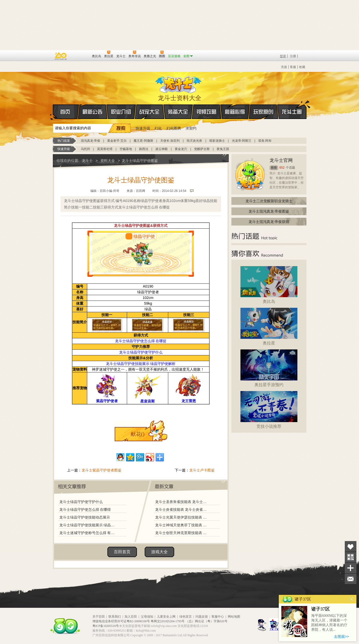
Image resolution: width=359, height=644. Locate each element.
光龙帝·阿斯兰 (242, 141)
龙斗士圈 (292, 107)
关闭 (352, 599)
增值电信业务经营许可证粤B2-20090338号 (121, 621)
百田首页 (122, 552)
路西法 (144, 149)
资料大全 (108, 161)
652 (282, 168)
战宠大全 (150, 112)
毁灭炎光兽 (194, 141)
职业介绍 (121, 112)
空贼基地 (126, 149)
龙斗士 (179, 83)
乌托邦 (85, 149)
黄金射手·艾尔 (117, 141)
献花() (138, 434)
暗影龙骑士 (217, 141)
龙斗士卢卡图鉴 (202, 470)
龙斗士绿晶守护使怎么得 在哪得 (85, 510)
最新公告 (93, 112)
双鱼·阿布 (265, 141)
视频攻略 (207, 112)
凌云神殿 (162, 149)
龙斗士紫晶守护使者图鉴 (101, 470)
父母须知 (147, 617)
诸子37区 (320, 609)
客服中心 (218, 617)
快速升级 (143, 128)
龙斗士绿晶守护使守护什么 (81, 502)
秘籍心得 (235, 112)
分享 (351, 568)
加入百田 (131, 617)
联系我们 (115, 617)
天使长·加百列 (170, 141)
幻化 (158, 128)
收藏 (302, 67)
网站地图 (234, 617)
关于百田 (99, 617)
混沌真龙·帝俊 (90, 141)
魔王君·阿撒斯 (143, 141)
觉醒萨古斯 (202, 149)
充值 (284, 67)
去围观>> (341, 636)
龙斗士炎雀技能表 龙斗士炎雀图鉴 (182, 510)
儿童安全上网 (166, 617)
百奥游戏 (61, 56)
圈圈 (274, 168)
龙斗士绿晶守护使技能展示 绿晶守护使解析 (88, 525)
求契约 (191, 128)
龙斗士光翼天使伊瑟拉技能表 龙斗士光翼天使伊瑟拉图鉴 (182, 517)
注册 (293, 56)
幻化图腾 (174, 128)
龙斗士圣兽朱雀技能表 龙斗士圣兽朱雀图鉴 (182, 502)
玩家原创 (263, 112)
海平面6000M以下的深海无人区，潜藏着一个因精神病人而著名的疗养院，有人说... (329, 623)
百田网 (80, 56)
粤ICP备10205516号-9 (107, 626)
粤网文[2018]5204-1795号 (168, 621)
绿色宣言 (186, 617)
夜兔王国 (223, 149)
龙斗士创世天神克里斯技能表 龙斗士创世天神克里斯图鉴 (182, 533)
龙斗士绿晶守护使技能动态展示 (85, 517)
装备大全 (178, 112)
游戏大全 (159, 552)
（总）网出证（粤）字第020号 (207, 621)
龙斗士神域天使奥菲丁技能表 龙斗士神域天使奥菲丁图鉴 (182, 525)
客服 (293, 67)
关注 (351, 557)
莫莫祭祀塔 (105, 149)
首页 (53, 112)
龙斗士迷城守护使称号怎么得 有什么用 (88, 533)
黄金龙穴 (181, 149)
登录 (283, 56)
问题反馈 (202, 617)
